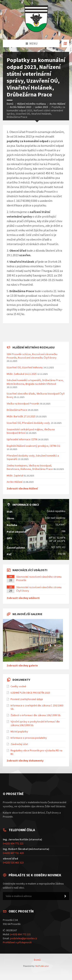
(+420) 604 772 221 (13, 843)
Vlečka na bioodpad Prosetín (23, 404)
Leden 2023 (41, 107)
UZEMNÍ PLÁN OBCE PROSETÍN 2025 (30, 693)
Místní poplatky (19, 731)
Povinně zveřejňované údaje (27, 699)
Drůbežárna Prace (17, 410)
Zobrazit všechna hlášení (22, 488)
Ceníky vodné (18, 686)
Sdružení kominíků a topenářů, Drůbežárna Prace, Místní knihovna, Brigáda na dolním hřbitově (35, 382)
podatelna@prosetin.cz (24, 938)
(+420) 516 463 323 (13, 863)
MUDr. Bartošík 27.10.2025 (21, 416)
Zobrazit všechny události (23, 598)
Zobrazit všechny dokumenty (25, 761)
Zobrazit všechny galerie (22, 665)
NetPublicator (42, 966)
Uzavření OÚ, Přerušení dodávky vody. (29, 423)
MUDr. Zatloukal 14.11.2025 (22, 374)
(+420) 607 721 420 (13, 853)
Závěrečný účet (19, 744)
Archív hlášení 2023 (21, 107)
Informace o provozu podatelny (29, 738)
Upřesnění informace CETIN (22, 439)
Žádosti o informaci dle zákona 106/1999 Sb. (36, 715)
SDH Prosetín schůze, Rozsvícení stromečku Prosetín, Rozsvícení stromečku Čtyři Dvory (32, 356)
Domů (10, 104)
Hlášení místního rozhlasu (31, 104)
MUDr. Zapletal (15, 475)
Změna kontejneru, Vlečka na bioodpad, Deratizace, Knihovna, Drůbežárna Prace (30, 467)
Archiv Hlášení (57, 104)
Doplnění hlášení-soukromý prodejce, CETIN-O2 (33, 446)
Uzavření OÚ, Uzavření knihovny (25, 367)
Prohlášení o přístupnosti (17, 942)
